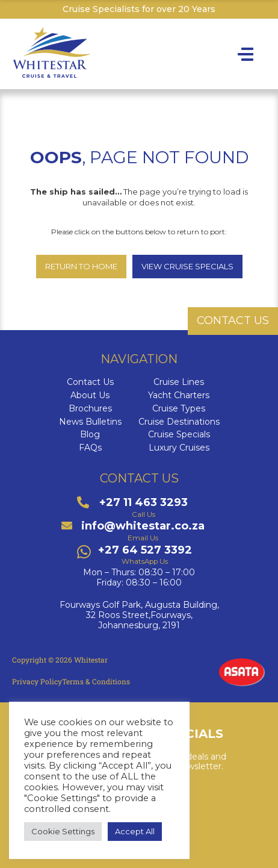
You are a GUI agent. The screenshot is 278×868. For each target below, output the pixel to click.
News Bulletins (90, 422)
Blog (90, 435)
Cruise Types (179, 409)
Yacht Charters (179, 395)
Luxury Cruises (179, 448)
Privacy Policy (37, 681)
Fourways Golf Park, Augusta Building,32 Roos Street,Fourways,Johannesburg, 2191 (139, 615)
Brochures (90, 409)
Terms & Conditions (96, 681)
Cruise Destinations (179, 422)
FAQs (90, 448)
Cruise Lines (179, 382)
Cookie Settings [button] (63, 831)
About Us (90, 395)
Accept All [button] (135, 831)
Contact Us (90, 382)
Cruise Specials (179, 435)
